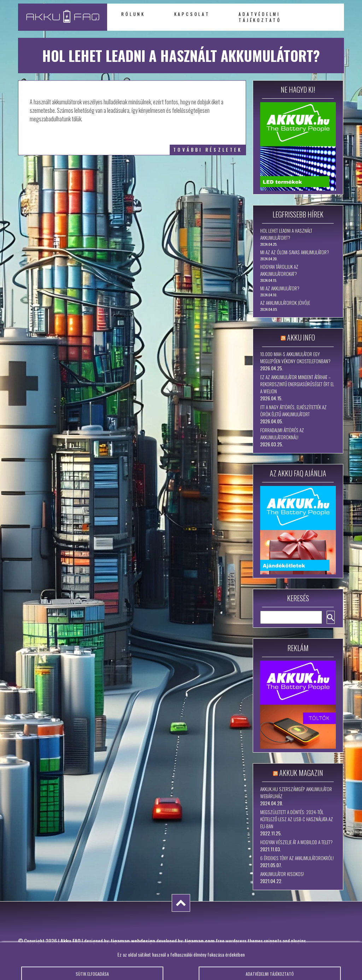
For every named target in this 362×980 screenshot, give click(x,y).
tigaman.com (200, 941)
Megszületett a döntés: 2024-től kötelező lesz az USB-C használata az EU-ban (297, 819)
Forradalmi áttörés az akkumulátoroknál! (282, 434)
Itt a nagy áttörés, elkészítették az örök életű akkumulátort (293, 411)
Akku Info (301, 337)
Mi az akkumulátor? (280, 288)
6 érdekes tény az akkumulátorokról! (297, 858)
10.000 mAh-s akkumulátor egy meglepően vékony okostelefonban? (295, 358)
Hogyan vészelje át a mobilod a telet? (296, 842)
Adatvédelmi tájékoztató (260, 17)
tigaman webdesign (133, 941)
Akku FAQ (71, 941)
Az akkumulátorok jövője (285, 303)
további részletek (208, 150)
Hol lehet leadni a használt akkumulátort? (286, 234)
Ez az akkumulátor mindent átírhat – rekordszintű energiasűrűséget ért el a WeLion (297, 384)
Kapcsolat (192, 14)
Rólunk (133, 14)
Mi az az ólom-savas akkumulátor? (295, 252)
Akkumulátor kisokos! (282, 874)
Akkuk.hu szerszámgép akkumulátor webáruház (296, 793)
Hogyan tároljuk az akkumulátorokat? (279, 270)
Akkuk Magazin (301, 773)
